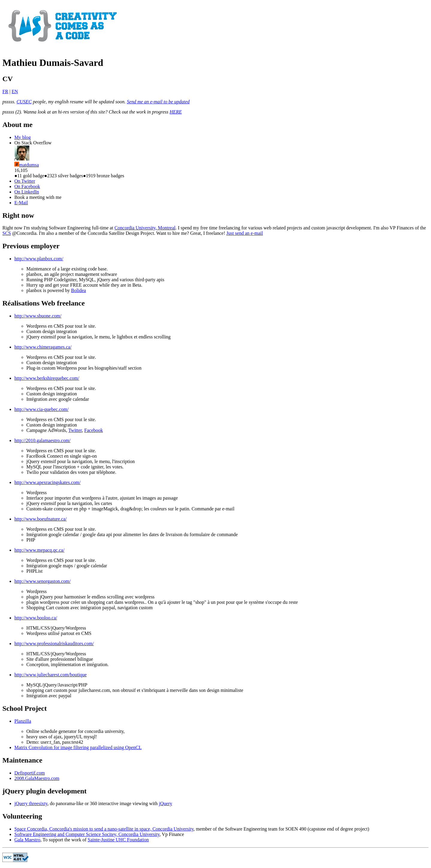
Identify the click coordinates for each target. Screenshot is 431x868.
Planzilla (23, 721)
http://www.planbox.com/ (39, 259)
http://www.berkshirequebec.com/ (47, 378)
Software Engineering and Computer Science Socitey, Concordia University (87, 834)
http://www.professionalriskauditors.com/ (54, 644)
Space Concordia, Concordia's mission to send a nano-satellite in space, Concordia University (104, 829)
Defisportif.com (30, 773)
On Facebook (27, 186)
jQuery (166, 803)
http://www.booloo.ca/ (36, 618)
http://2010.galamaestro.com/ (43, 440)
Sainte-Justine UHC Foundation (118, 840)
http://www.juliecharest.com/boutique (51, 675)
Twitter (75, 430)
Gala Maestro (27, 840)
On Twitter (25, 181)
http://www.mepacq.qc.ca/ (39, 550)
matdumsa (29, 165)
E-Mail (21, 203)
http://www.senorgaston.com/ (43, 581)
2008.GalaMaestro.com (37, 778)
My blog (23, 137)
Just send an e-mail (245, 233)
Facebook (94, 430)
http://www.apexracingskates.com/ (47, 482)
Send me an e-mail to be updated (158, 102)
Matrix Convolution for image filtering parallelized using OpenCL (78, 747)
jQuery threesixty (31, 803)
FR (5, 92)
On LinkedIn (27, 192)
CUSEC (24, 102)
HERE (176, 112)
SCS (7, 233)
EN (15, 92)
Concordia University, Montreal (145, 228)
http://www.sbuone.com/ (38, 316)
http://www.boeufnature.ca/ (41, 519)
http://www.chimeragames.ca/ (43, 347)
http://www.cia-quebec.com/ (41, 409)
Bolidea (78, 290)
